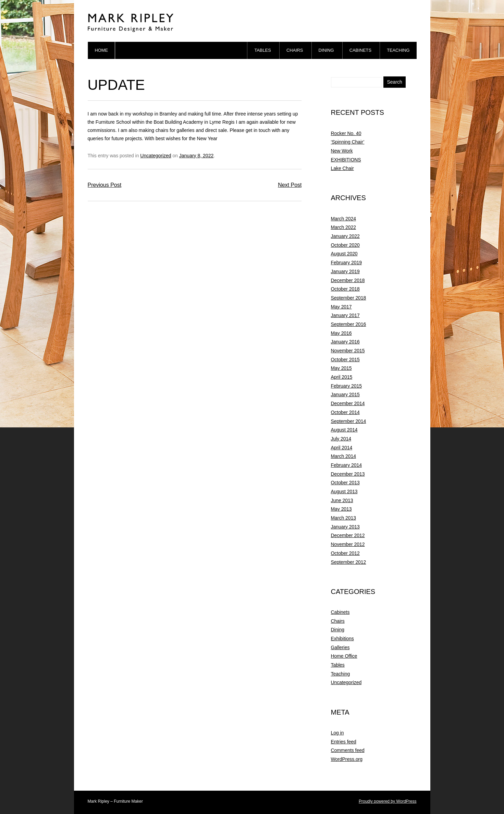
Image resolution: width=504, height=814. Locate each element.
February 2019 (346, 263)
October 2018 (345, 289)
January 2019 (345, 271)
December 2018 (348, 280)
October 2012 (345, 553)
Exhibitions (342, 639)
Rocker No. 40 (346, 133)
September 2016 (349, 324)
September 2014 (349, 421)
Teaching (398, 50)
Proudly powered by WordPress (388, 801)
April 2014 (342, 448)
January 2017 (345, 315)
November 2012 (348, 544)
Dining (326, 50)
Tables (262, 50)
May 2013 (341, 509)
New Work (342, 151)
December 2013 (348, 474)
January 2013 (345, 527)
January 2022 (345, 236)
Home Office (344, 656)
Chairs (295, 50)
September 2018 (349, 298)
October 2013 (345, 483)
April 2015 (342, 377)
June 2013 (342, 500)
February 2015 (346, 386)
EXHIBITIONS (346, 160)
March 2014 (343, 456)
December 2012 (348, 535)
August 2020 (344, 254)
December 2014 (348, 403)
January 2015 (345, 394)
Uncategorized (156, 156)
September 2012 (349, 562)
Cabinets (360, 50)
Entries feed (344, 742)
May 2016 (341, 333)
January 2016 (345, 342)
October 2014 (345, 412)
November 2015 (348, 351)
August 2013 (344, 491)
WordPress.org (347, 759)
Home (102, 50)
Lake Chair (342, 168)
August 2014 (344, 430)
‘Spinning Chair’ (348, 142)
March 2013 (343, 518)
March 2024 (343, 219)
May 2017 (341, 307)
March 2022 (343, 227)
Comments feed (348, 750)
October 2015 (345, 360)
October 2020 (345, 245)
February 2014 (346, 465)
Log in (337, 733)
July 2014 (341, 439)
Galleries (340, 647)
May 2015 (341, 368)
